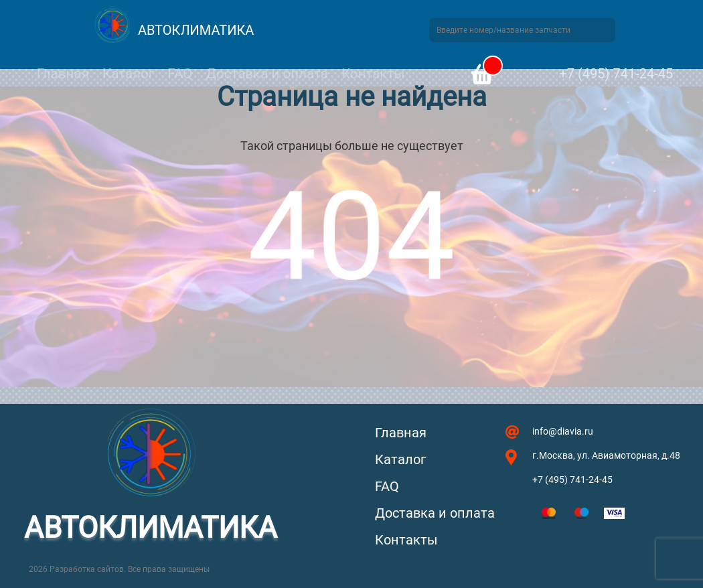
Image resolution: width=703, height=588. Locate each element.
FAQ (180, 74)
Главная (63, 74)
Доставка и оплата (266, 74)
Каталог (128, 74)
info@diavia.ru (563, 431)
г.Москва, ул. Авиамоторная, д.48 (606, 455)
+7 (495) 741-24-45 (616, 74)
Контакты (373, 74)
